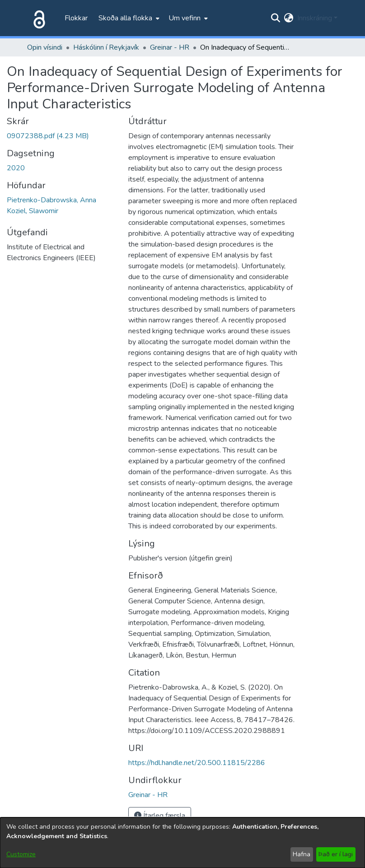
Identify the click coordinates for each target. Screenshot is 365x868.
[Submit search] (276, 18)
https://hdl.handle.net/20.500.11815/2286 (197, 763)
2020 (16, 168)
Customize (21, 854)
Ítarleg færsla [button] (160, 816)
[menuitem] (128, 18)
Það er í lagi (336, 854)
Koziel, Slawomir (33, 211)
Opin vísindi (45, 47)
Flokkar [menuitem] (76, 18)
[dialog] (182, 843)
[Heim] (37, 18)
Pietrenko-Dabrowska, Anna (51, 200)
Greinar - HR (170, 47)
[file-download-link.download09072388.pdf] (48, 136)
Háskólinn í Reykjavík (106, 47)
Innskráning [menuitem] (315, 18)
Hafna (302, 854)
